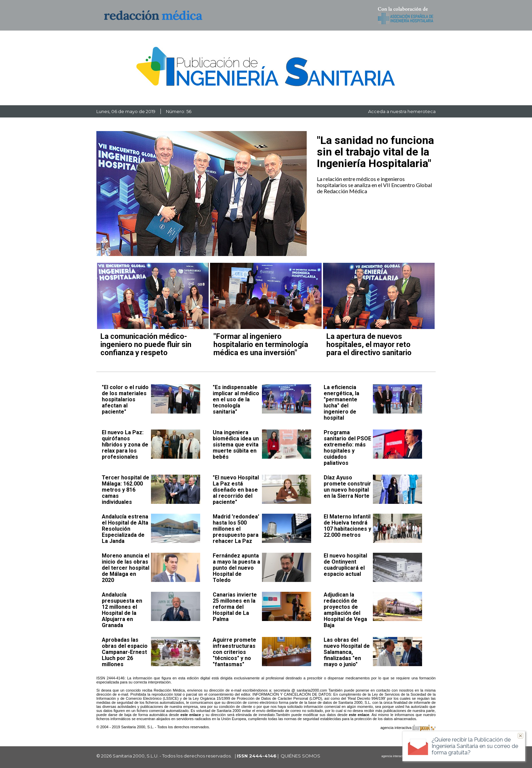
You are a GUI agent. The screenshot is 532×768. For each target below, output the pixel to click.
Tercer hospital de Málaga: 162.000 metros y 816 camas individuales (126, 490)
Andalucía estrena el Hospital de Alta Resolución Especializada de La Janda (125, 529)
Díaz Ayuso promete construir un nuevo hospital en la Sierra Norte (347, 487)
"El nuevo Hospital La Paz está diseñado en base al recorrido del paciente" (236, 490)
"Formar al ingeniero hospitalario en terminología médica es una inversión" (261, 345)
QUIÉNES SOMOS (300, 756)
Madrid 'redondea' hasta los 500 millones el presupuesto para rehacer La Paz (236, 529)
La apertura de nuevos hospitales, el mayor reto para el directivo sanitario (369, 345)
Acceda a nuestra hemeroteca (402, 111)
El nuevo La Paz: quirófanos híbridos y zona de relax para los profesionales (125, 445)
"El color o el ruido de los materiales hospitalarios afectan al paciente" (125, 399)
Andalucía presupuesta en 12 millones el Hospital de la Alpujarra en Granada (122, 610)
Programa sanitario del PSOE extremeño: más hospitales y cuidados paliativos (347, 448)
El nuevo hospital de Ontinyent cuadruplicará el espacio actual (345, 565)
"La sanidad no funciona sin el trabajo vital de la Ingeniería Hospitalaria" (375, 152)
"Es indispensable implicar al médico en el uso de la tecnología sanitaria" (236, 399)
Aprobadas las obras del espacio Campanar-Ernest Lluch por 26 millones (125, 652)
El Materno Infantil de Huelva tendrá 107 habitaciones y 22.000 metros (347, 526)
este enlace (191, 715)
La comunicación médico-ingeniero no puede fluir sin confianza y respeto (146, 345)
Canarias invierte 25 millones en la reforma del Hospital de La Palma (235, 607)
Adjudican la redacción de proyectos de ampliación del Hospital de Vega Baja (345, 610)
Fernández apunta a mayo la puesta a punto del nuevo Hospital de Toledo (236, 568)
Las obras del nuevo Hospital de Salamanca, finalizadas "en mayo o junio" (347, 652)
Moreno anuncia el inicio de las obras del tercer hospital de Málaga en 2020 (126, 568)
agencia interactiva (408, 729)
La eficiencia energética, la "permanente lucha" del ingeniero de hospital (341, 403)
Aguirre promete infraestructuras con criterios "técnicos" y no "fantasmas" (234, 652)
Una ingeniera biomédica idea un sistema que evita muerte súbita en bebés (236, 445)
